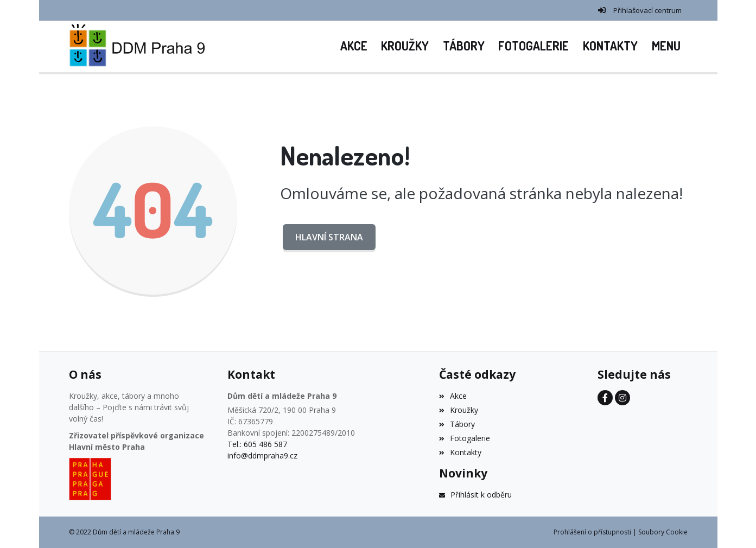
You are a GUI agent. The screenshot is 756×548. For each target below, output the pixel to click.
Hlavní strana (329, 237)
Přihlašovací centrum (647, 10)
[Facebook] (605, 398)
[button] (666, 47)
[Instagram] (622, 398)
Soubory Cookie (663, 532)
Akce (453, 396)
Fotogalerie (465, 438)
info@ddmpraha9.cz (262, 455)
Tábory (457, 424)
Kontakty (460, 452)
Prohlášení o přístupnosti (592, 532)
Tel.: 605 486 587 (257, 444)
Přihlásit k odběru (475, 495)
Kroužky (459, 410)
